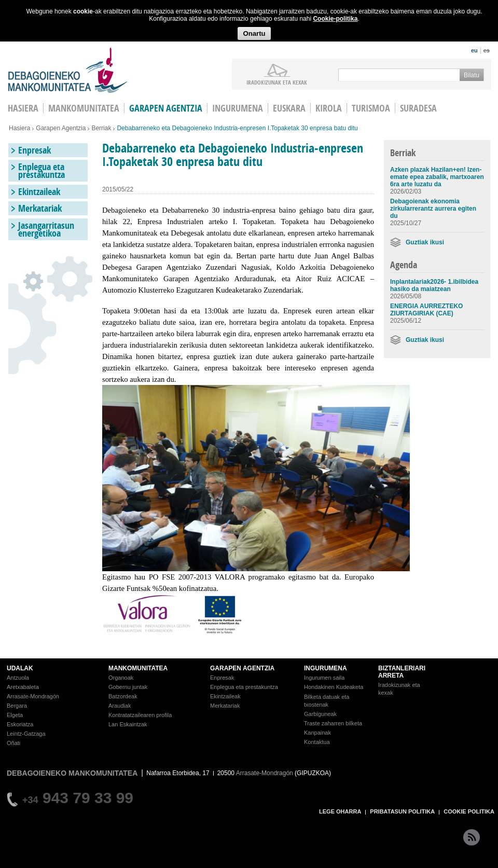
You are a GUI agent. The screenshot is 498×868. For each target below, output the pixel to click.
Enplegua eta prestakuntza (41, 171)
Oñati (13, 743)
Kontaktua (317, 742)
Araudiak (120, 706)
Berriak (101, 128)
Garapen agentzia (166, 108)
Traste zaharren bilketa (333, 723)
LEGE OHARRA (340, 811)
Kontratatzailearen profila (140, 715)
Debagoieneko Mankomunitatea (68, 70)
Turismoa (371, 108)
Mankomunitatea (84, 108)
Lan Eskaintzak (128, 724)
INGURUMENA (326, 668)
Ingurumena (238, 108)
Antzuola (18, 678)
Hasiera (19, 128)
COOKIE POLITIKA (469, 811)
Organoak (121, 678)
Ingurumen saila (324, 678)
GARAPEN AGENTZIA (242, 668)
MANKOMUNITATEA (138, 668)
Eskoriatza (20, 724)
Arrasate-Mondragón (33, 696)
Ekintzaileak (39, 192)
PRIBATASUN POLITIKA (402, 811)
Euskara (289, 108)
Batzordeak (123, 696)
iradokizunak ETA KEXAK (277, 82)
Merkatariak (40, 208)
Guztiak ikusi (425, 242)
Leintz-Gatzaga (26, 734)
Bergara (17, 706)
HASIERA (23, 108)
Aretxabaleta (23, 687)
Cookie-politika (335, 19)
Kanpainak (317, 733)
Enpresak (34, 150)
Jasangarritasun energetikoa (46, 229)
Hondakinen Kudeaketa (334, 687)
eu (474, 50)
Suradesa (418, 108)
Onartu (254, 33)
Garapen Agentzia (61, 128)
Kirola (329, 108)
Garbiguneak (320, 714)
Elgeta (15, 715)
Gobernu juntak (128, 687)
